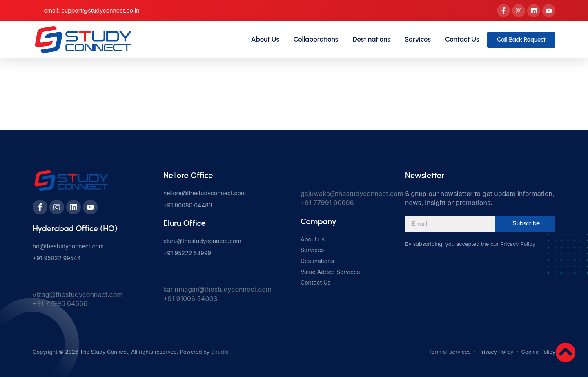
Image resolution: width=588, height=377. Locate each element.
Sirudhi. (221, 352)
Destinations (371, 39)
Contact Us (462, 39)
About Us (265, 39)
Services (418, 39)
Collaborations (316, 39)
